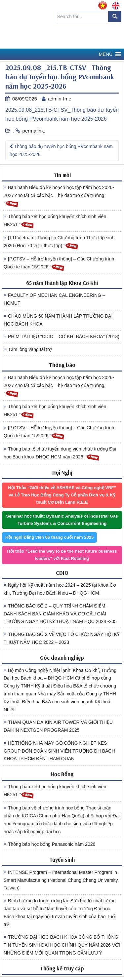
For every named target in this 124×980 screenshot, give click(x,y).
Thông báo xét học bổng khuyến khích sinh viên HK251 (55, 221)
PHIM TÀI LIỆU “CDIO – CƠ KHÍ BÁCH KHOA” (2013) (62, 336)
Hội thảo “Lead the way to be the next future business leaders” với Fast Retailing (62, 555)
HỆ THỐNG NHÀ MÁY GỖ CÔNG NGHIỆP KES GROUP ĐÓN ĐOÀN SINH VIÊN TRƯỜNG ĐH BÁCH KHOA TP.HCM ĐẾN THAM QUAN (59, 751)
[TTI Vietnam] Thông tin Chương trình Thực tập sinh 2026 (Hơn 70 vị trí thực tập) (59, 243)
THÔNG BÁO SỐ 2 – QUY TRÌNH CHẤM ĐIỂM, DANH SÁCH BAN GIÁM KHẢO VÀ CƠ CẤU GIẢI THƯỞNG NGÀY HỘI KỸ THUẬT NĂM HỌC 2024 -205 (60, 614)
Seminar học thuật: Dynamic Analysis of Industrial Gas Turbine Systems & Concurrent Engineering (62, 520)
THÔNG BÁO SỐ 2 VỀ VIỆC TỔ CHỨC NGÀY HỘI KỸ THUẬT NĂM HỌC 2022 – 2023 (62, 638)
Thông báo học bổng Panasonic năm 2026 (49, 844)
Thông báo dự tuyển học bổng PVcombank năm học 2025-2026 (61, 150)
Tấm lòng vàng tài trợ (28, 349)
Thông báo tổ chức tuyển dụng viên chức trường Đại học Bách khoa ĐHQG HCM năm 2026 (60, 454)
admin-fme (60, 99)
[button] (106, 54)
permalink (33, 131)
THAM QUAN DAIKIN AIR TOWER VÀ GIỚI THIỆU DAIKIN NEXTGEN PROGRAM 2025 (58, 726)
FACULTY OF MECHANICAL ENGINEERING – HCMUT (54, 299)
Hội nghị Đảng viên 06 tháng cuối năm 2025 (49, 537)
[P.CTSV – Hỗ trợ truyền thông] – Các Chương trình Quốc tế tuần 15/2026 (59, 264)
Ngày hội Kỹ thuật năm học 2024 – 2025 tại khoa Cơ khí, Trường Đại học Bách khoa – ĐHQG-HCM (60, 589)
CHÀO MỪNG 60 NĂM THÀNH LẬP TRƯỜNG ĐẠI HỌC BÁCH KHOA (58, 320)
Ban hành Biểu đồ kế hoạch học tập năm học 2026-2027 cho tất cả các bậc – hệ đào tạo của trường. (59, 196)
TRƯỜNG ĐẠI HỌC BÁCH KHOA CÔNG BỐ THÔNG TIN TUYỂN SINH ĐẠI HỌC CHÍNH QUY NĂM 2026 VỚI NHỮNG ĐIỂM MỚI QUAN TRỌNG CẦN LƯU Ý (62, 945)
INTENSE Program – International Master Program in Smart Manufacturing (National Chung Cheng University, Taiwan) (61, 880)
